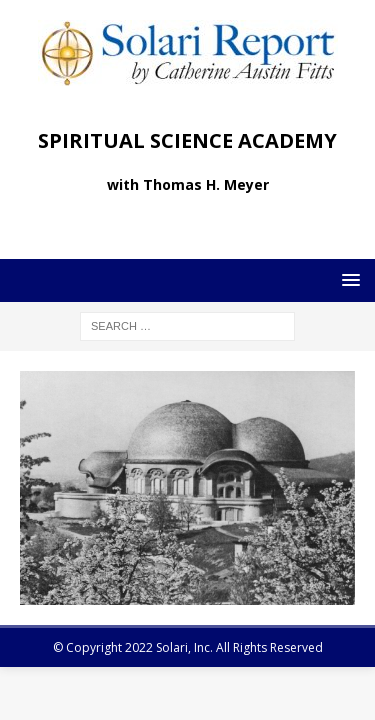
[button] (347, 279)
